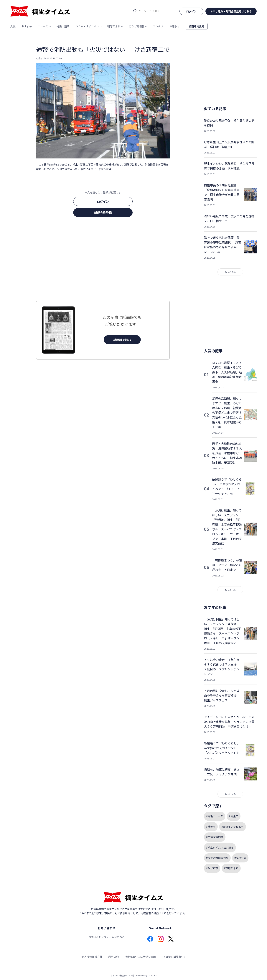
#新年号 (211, 827)
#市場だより (231, 868)
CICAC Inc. (152, 975)
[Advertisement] (103, 260)
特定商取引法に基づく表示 (140, 957)
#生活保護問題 (215, 837)
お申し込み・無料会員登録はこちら (231, 11)
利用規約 (113, 957)
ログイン (103, 201)
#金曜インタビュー (233, 827)
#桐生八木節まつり (217, 858)
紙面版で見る (197, 26)
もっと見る (230, 272)
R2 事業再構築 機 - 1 (174, 957)
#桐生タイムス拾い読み (220, 847)
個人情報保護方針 (92, 957)
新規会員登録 (103, 213)
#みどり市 (212, 868)
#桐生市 (234, 816)
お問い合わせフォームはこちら (106, 937)
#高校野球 (240, 858)
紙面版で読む (122, 340)
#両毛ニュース (215, 816)
